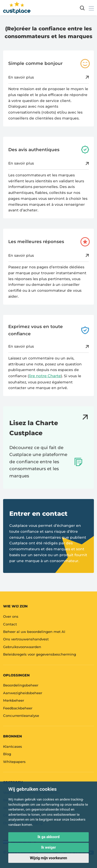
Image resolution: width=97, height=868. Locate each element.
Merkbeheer (14, 700)
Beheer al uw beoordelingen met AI (34, 632)
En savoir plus (48, 77)
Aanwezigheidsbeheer (23, 693)
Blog (7, 754)
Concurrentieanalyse (21, 716)
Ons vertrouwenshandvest (26, 639)
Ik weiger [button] (48, 847)
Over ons (11, 616)
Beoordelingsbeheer (21, 685)
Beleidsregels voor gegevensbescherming (40, 654)
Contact (10, 624)
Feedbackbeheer (18, 708)
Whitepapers (14, 762)
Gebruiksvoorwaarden (22, 647)
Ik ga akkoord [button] (48, 837)
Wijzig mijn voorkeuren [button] (49, 858)
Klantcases (13, 746)
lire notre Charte (45, 376)
